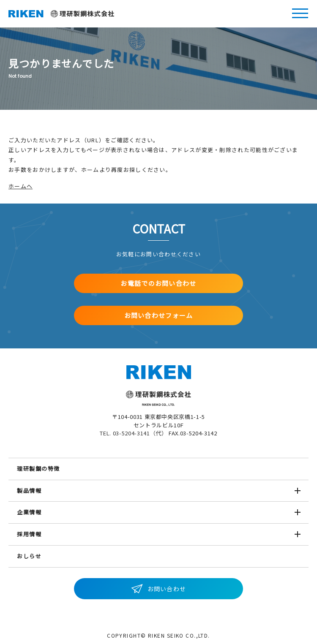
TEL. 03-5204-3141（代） (133, 433)
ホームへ (20, 186)
